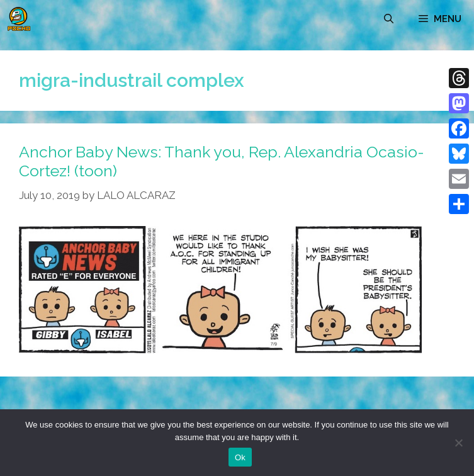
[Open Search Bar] (389, 19)
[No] (458, 443)
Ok (240, 457)
